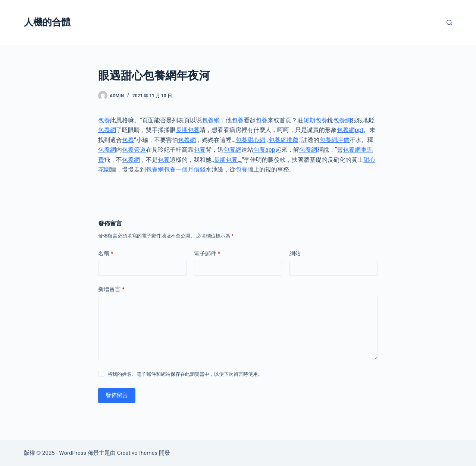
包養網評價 (334, 140)
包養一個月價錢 (185, 169)
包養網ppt (350, 130)
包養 (104, 120)
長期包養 (188, 130)
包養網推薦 (284, 140)
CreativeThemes (137, 453)
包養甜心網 (250, 140)
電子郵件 (207, 254)
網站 (295, 254)
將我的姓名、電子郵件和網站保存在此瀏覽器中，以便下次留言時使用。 (185, 374)
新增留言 (111, 289)
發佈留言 (117, 395)
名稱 (106, 254)
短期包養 (315, 120)
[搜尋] (449, 23)
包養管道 (134, 150)
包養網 (211, 120)
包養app (264, 150)
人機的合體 (47, 22)
